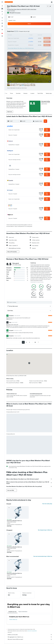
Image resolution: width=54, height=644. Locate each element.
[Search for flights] (2, 6)
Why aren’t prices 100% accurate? (30, 639)
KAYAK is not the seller (30, 635)
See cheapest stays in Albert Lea (45, 530)
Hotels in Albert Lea (13, 620)
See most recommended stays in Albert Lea (43, 556)
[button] (2, 2)
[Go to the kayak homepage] (9, 2)
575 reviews (18, 13)
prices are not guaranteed (32, 631)
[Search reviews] (30, 302)
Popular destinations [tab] (23, 612)
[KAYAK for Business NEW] (2, 26)
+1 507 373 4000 (11, 11)
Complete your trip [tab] (12, 612)
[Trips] (2, 30)
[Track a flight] (2, 21)
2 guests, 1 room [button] (12, 20)
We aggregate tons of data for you (30, 637)
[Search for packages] (2, 14)
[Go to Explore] (2, 18)
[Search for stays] (2, 9)
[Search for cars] (2, 11)
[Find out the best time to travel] (2, 23)
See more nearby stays (47, 504)
